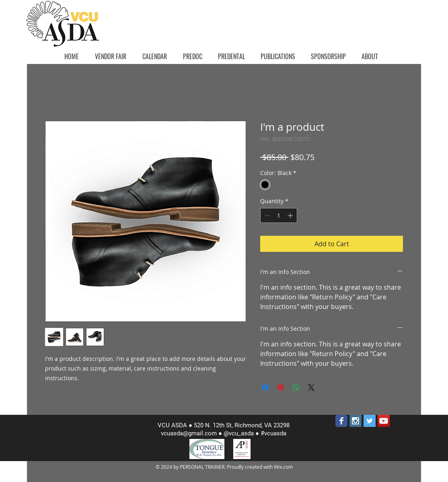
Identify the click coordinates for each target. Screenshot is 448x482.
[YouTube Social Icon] (384, 421)
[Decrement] (266, 215)
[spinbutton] (279, 215)
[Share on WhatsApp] (296, 387)
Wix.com (283, 467)
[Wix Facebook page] (341, 421)
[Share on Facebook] (265, 387)
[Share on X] (311, 387)
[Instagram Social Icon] (356, 421)
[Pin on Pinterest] (281, 387)
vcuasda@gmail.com (189, 433)
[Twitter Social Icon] (370, 421)
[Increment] (291, 215)
